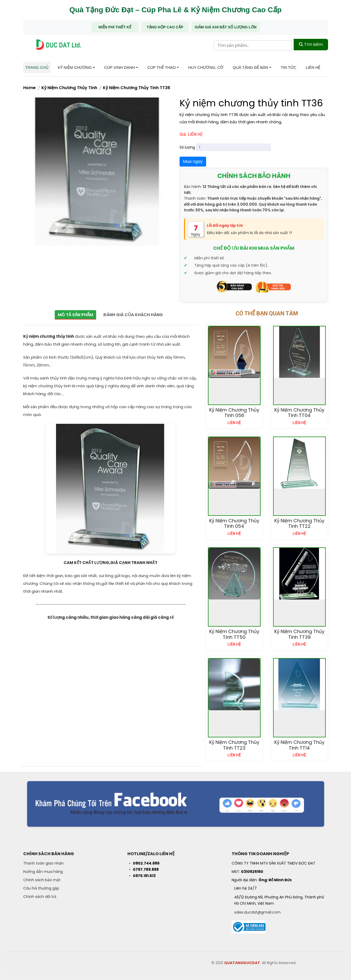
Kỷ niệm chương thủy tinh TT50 (234, 634)
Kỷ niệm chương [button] (75, 67)
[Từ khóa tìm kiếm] (253, 45)
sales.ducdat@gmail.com (257, 912)
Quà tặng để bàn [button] (250, 67)
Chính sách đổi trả (40, 897)
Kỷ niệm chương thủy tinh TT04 (299, 413)
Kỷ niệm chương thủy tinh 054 (234, 523)
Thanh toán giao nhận (43, 863)
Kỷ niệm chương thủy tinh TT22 (299, 523)
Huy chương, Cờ (206, 67)
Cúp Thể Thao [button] (162, 67)
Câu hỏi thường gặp (41, 888)
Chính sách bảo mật (42, 880)
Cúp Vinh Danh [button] (120, 67)
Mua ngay (193, 161)
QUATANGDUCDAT (242, 963)
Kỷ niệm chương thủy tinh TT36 (137, 88)
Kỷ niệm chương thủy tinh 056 (234, 413)
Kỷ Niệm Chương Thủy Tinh (69, 88)
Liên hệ (313, 67)
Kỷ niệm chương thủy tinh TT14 (299, 745)
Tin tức (288, 67)
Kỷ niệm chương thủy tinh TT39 (299, 634)
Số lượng (187, 147)
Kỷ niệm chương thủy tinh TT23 (234, 745)
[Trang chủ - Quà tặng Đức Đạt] (58, 45)
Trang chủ (37, 67)
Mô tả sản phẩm (74, 315)
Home (29, 88)
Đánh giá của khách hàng (135, 315)
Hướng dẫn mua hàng (43, 872)
